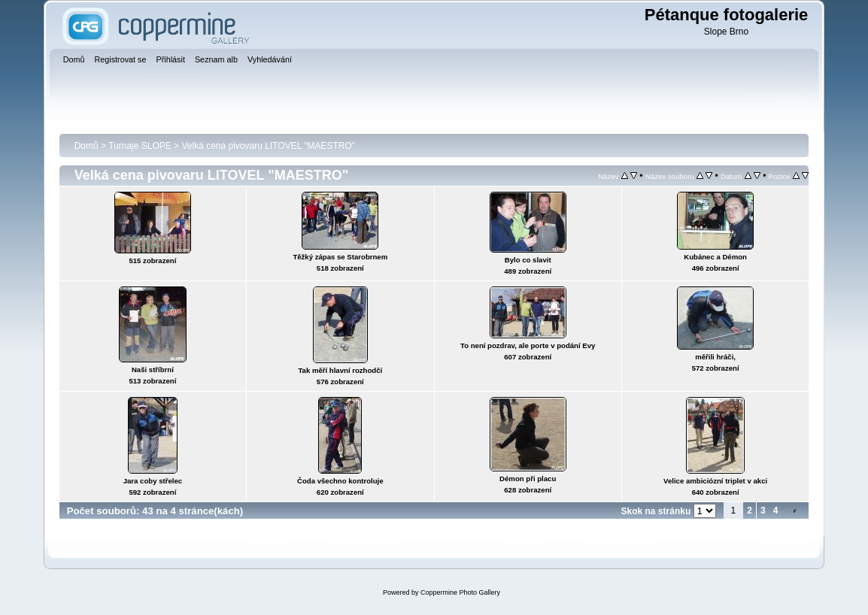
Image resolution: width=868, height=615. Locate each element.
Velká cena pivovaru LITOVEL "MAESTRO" (268, 146)
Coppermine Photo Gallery (460, 592)
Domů (86, 146)
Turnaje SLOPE (140, 146)
